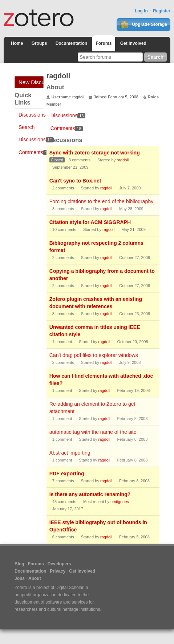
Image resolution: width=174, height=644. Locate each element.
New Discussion (31, 82)
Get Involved (133, 43)
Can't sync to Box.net (75, 181)
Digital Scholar (70, 588)
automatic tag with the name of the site (93, 432)
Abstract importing (70, 453)
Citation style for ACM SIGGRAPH (90, 222)
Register (162, 11)
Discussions (32, 115)
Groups (39, 43)
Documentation (71, 43)
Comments (35, 152)
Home (17, 43)
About (35, 578)
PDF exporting (67, 474)
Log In (141, 11)
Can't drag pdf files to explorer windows (94, 355)
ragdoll (123, 160)
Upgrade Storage (143, 25)
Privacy (58, 571)
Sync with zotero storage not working (95, 153)
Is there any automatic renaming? (90, 494)
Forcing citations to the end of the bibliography (101, 201)
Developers (59, 564)
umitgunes (120, 502)
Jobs (20, 578)
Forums (104, 43)
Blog (19, 564)
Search (27, 127)
